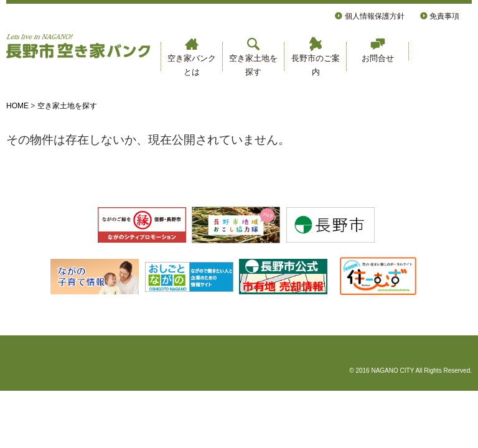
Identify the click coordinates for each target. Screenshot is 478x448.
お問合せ (378, 50)
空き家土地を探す (253, 57)
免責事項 (440, 16)
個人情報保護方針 (369, 16)
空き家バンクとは (192, 57)
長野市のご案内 (316, 57)
